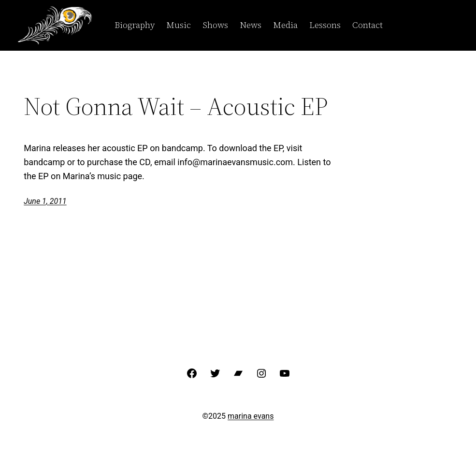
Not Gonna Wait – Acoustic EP (176, 106)
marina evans (251, 416)
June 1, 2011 (45, 201)
